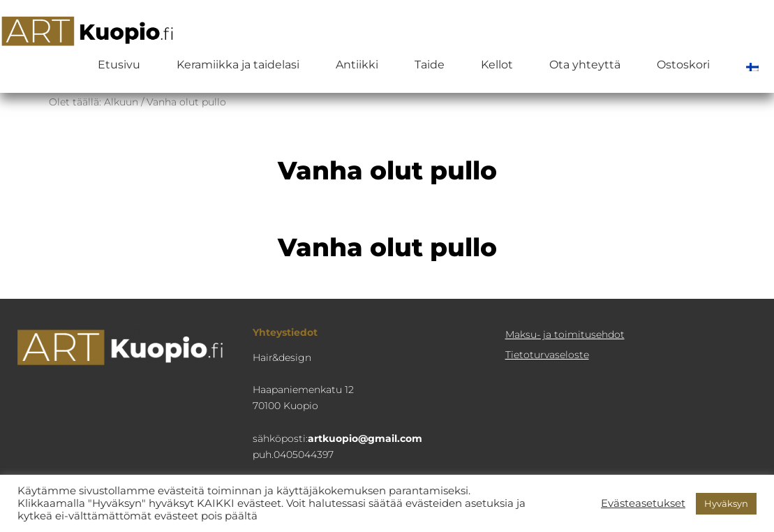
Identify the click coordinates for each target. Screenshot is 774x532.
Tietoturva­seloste (547, 355)
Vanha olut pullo (387, 247)
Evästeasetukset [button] (643, 503)
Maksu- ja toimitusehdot (565, 334)
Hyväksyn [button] (726, 503)
